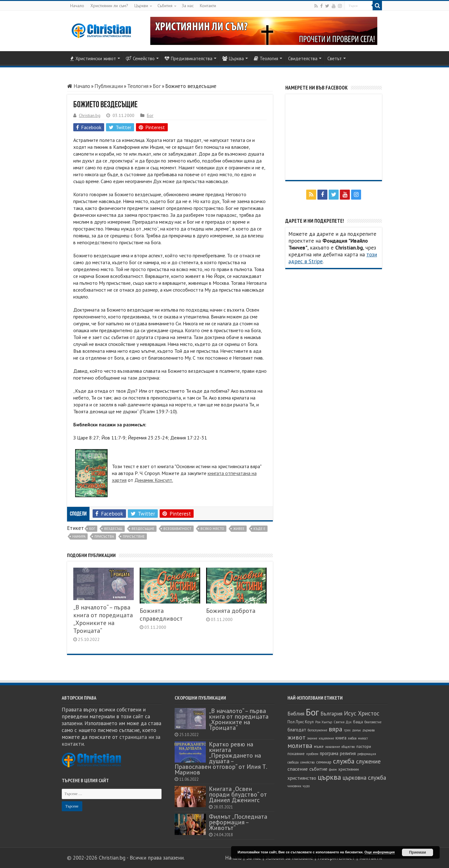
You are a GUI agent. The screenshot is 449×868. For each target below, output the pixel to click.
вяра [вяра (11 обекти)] (336, 729)
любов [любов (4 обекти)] (352, 738)
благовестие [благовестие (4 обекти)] (373, 722)
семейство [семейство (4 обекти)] (307, 762)
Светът (335, 58)
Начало (77, 6)
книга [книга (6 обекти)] (341, 738)
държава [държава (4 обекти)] (369, 730)
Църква (233, 58)
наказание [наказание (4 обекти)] (333, 747)
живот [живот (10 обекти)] (297, 737)
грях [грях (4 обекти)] (347, 730)
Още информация (380, 852)
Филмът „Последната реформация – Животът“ (238, 822)
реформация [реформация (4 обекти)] (367, 754)
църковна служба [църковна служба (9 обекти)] (364, 778)
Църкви (141, 6)
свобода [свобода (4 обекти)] (293, 762)
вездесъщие (143, 529)
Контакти (208, 6)
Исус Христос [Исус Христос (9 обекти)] (362, 713)
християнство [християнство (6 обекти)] (302, 778)
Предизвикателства (188, 58)
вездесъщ (113, 529)
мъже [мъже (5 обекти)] (319, 747)
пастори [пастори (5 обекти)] (364, 747)
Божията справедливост (161, 614)
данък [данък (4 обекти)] (356, 730)
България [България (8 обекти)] (331, 713)
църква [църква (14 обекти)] (329, 777)
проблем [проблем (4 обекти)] (312, 754)
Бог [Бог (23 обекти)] (312, 712)
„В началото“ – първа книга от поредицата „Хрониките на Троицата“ (103, 619)
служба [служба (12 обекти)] (344, 761)
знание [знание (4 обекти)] (312, 738)
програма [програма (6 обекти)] (329, 753)
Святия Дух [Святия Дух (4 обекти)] (343, 722)
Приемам (418, 852)
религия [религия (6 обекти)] (348, 753)
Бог (157, 86)
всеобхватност (177, 529)
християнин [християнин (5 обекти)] (349, 769)
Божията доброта (231, 611)
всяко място (212, 529)
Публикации (109, 86)
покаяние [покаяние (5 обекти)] (296, 754)
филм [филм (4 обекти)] (333, 769)
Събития (165, 6)
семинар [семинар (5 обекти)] (324, 762)
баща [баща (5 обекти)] (358, 722)
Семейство (140, 58)
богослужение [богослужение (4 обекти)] (317, 730)
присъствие (134, 536)
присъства (104, 536)
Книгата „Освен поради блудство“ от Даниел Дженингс (238, 794)
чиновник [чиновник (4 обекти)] (294, 786)
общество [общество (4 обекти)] (348, 747)
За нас (188, 6)
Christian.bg (90, 115)
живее (239, 529)
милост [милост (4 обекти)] (363, 738)
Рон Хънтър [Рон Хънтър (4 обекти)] (324, 722)
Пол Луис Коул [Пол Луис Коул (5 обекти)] (301, 722)
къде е (259, 529)
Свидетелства (303, 58)
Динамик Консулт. (154, 480)
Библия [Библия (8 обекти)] (296, 713)
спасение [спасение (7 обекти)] (298, 769)
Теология (266, 58)
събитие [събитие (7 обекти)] (318, 769)
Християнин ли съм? (109, 6)
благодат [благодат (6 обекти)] (297, 730)
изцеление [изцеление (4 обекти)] (326, 738)
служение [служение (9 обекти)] (368, 761)
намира (79, 536)
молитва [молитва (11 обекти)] (300, 746)
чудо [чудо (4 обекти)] (306, 786)
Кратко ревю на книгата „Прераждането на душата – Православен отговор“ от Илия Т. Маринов (221, 758)
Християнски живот (93, 58)
